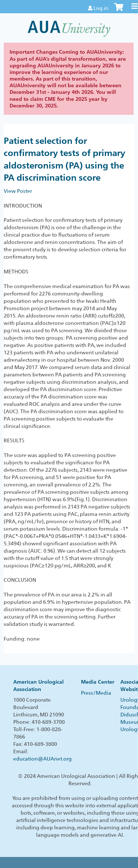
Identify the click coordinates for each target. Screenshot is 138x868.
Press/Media (96, 693)
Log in (101, 8)
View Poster (18, 191)
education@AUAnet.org (43, 759)
